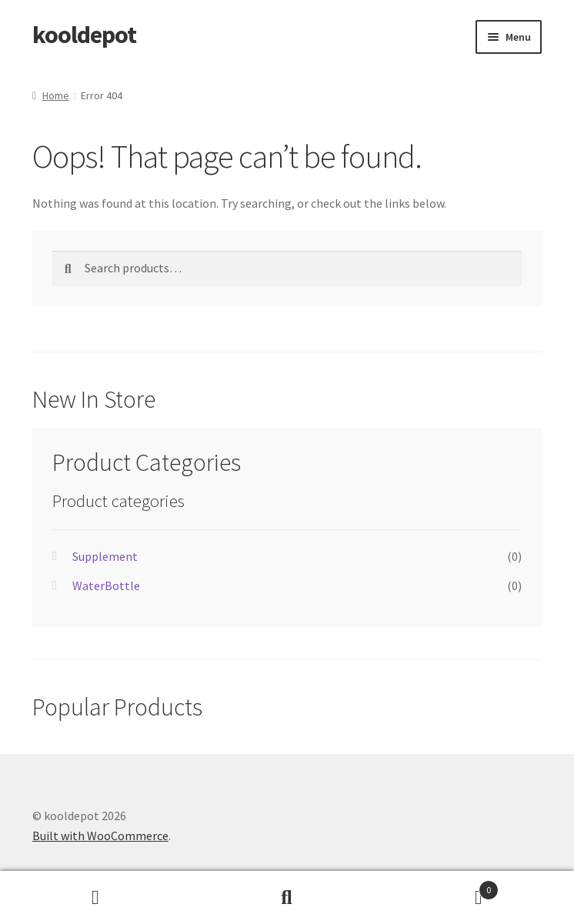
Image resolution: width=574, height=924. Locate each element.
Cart (440, 887)
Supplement (105, 556)
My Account (96, 898)
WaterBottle (106, 585)
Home (56, 95)
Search (287, 898)
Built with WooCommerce (100, 836)
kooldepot (84, 35)
